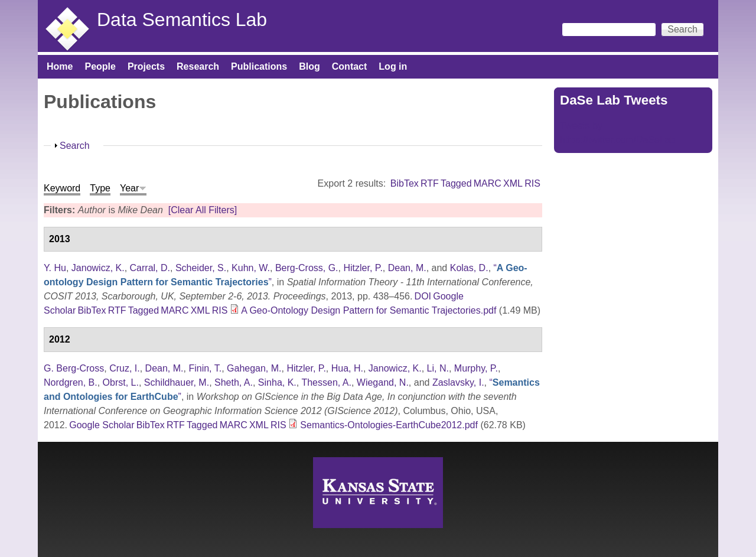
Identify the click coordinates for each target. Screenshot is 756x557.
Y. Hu (55, 268)
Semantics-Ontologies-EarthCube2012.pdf (389, 425)
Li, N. (438, 368)
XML (513, 183)
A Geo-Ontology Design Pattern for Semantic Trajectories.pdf (369, 310)
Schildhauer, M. (177, 382)
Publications (259, 66)
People (100, 66)
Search (75, 146)
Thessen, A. (326, 382)
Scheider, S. (201, 268)
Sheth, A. (234, 382)
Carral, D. (150, 268)
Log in (393, 66)
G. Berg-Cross (74, 368)
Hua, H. (347, 368)
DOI (423, 296)
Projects (146, 66)
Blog (309, 66)
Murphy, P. (476, 368)
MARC (488, 183)
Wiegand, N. (383, 382)
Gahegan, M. (254, 368)
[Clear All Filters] (203, 210)
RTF (430, 183)
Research (198, 66)
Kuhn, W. (251, 268)
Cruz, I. (125, 368)
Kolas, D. (469, 268)
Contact (350, 66)
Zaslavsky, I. (458, 382)
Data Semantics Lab (182, 19)
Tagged (456, 183)
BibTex (405, 183)
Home (60, 66)
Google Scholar (102, 425)
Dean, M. (407, 268)
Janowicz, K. (98, 268)
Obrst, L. (121, 382)
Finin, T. (205, 368)
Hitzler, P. (363, 268)
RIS (532, 183)
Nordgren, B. (71, 382)
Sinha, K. (277, 382)
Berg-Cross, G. (307, 268)
